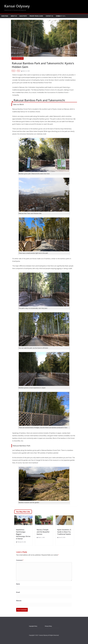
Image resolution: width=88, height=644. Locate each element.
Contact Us (49, 16)
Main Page (5, 16)
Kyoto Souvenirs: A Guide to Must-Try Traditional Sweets (64, 532)
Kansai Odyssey (17, 6)
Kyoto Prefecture (18, 58)
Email (18, 592)
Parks (18, 71)
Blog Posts (23, 16)
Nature (14, 71)
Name (18, 584)
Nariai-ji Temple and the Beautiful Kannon (43, 532)
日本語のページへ (61, 16)
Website (19, 601)
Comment (20, 560)
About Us (14, 16)
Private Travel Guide (36, 16)
